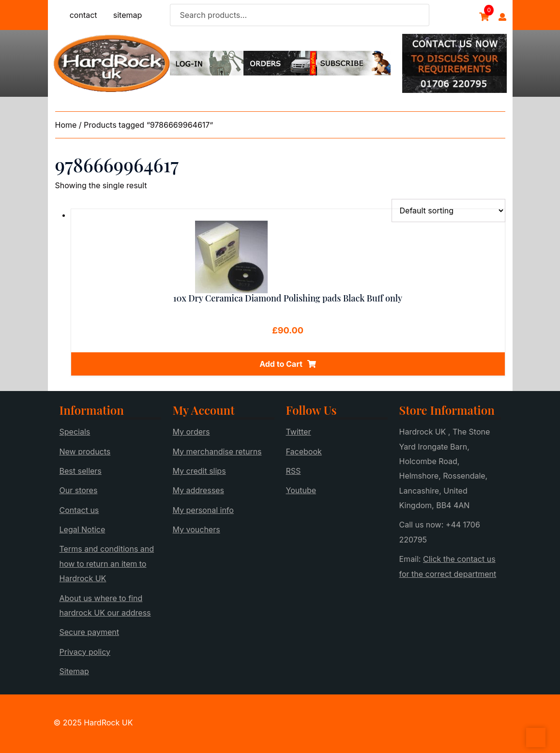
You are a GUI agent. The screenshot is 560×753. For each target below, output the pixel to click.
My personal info (203, 510)
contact (83, 15)
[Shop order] (448, 211)
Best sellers (81, 471)
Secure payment (90, 632)
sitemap (128, 15)
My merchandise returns (217, 452)
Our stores (79, 490)
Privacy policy (85, 652)
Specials (75, 432)
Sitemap (74, 671)
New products (85, 452)
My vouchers (197, 529)
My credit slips (199, 471)
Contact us (79, 510)
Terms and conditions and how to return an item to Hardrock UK (107, 564)
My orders (191, 432)
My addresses (198, 490)
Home (66, 125)
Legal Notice (83, 529)
